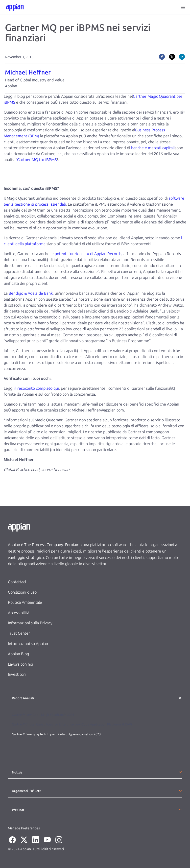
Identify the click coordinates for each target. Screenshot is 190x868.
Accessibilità (19, 613)
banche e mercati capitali (153, 148)
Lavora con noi (21, 664)
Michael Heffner (28, 72)
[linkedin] (182, 57)
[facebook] (162, 57)
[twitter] (172, 57)
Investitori (17, 674)
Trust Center (19, 633)
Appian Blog (18, 654)
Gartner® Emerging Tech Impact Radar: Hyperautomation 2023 (56, 734)
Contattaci (17, 582)
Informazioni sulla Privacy (30, 623)
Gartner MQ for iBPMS (37, 160)
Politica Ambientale (25, 602)
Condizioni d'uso (22, 592)
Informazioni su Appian (28, 644)
